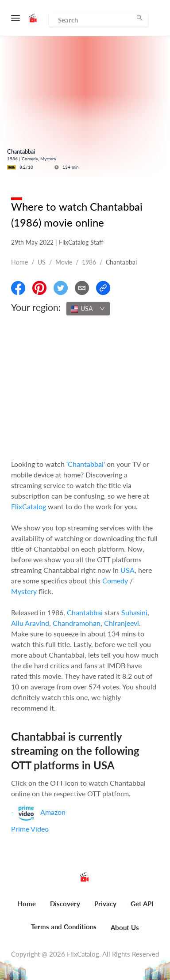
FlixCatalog (29, 506)
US (42, 262)
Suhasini (134, 612)
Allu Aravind (30, 623)
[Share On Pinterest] (39, 288)
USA (127, 570)
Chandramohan (77, 623)
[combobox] (88, 309)
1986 (89, 262)
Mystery (24, 591)
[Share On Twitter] (61, 288)
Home (19, 262)
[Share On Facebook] (18, 288)
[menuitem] (27, 908)
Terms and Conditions (64, 927)
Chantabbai (85, 612)
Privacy (105, 904)
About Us (125, 927)
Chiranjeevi (122, 623)
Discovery (65, 904)
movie (64, 262)
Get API (142, 904)
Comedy (115, 581)
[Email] (82, 288)
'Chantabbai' (86, 464)
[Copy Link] (103, 288)
